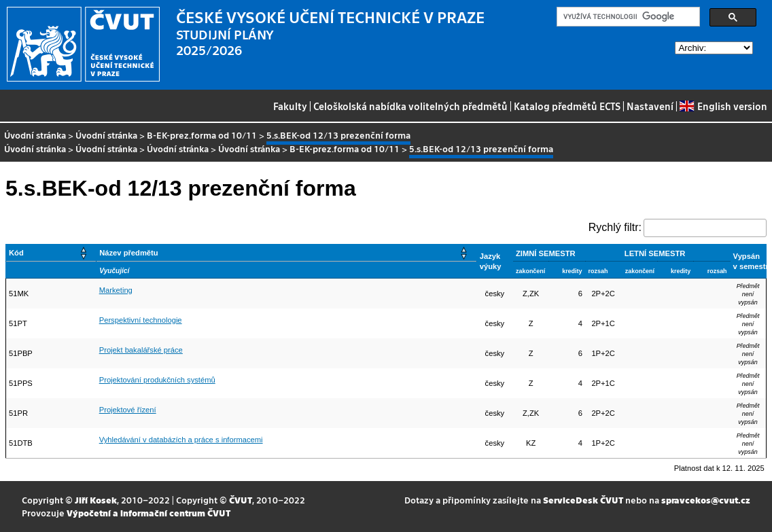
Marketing (116, 290)
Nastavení (650, 106)
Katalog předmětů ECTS (567, 106)
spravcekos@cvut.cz (706, 500)
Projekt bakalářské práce (141, 350)
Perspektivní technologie (141, 320)
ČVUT (241, 500)
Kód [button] (16, 253)
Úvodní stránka (35, 135)
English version (723, 106)
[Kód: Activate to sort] (51, 253)
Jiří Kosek (96, 500)
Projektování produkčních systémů (157, 380)
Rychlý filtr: (615, 227)
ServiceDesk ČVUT (583, 500)
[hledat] (627, 17)
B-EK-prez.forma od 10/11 (202, 135)
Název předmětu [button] (128, 253)
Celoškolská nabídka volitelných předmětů (410, 106)
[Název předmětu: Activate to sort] (287, 253)
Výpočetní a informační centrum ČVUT (148, 513)
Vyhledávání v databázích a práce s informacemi (181, 440)
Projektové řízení (128, 410)
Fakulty (290, 106)
